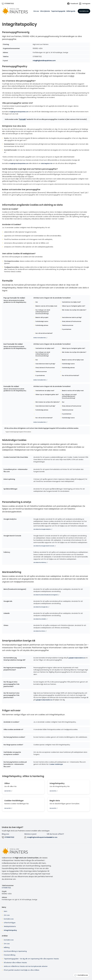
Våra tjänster (45, 11)
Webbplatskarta (10, 926)
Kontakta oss (84, 11)
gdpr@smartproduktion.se (78, 658)
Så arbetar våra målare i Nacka (15, 962)
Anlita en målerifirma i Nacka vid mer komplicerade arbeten (26, 966)
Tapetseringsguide (58, 11)
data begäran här (50, 164)
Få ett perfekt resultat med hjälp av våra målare (22, 970)
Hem (6, 911)
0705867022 (6, 888)
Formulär (22, 119)
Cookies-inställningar (57, 764)
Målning (7, 947)
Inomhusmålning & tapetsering (15, 951)
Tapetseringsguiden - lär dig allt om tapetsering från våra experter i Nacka (31, 959)
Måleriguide (71, 11)
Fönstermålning (10, 955)
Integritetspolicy (10, 930)
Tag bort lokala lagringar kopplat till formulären (18, 432)
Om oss (36, 11)
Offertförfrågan (10, 923)
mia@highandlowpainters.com (44, 61)
